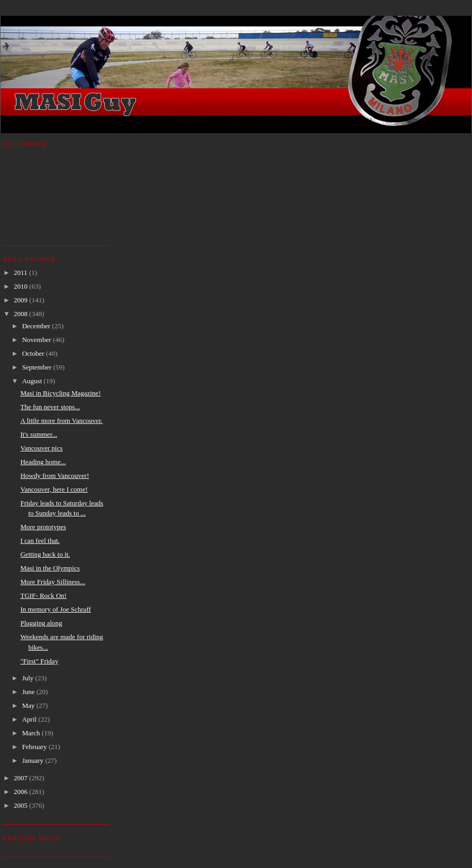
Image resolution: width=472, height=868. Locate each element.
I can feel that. (40, 541)
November (38, 340)
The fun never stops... (50, 407)
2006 (21, 792)
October (34, 353)
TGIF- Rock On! (43, 595)
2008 (21, 314)
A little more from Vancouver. (61, 421)
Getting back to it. (45, 554)
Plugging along (41, 623)
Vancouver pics (41, 448)
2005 (21, 805)
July (29, 678)
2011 (21, 273)
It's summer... (39, 434)
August (33, 381)
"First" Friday (39, 661)
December (37, 326)
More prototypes (43, 527)
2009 (21, 300)
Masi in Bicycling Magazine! (60, 393)
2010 (21, 286)
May (29, 705)
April (30, 719)
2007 (21, 778)
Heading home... (43, 462)
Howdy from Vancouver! (55, 475)
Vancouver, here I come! (54, 489)
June (29, 692)
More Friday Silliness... (52, 582)
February (35, 747)
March (32, 733)
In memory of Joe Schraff (55, 609)
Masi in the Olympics (50, 568)
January (34, 760)
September (38, 367)
